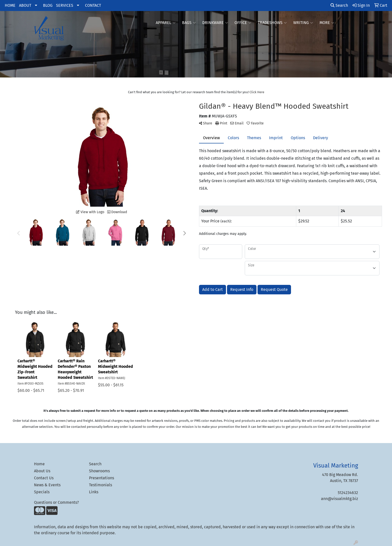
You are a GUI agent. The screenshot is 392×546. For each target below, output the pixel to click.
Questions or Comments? (56, 502)
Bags (189, 23)
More (327, 23)
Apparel (166, 23)
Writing (303, 23)
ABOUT (25, 5)
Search (339, 5)
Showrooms (99, 471)
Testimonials (100, 485)
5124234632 (348, 493)
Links (94, 492)
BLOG (48, 5)
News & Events (47, 485)
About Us (42, 471)
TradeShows (272, 23)
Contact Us (44, 478)
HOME (10, 5)
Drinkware (215, 23)
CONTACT (93, 5)
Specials (42, 492)
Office (243, 23)
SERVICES (65, 5)
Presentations (101, 478)
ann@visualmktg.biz (339, 499)
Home (39, 464)
